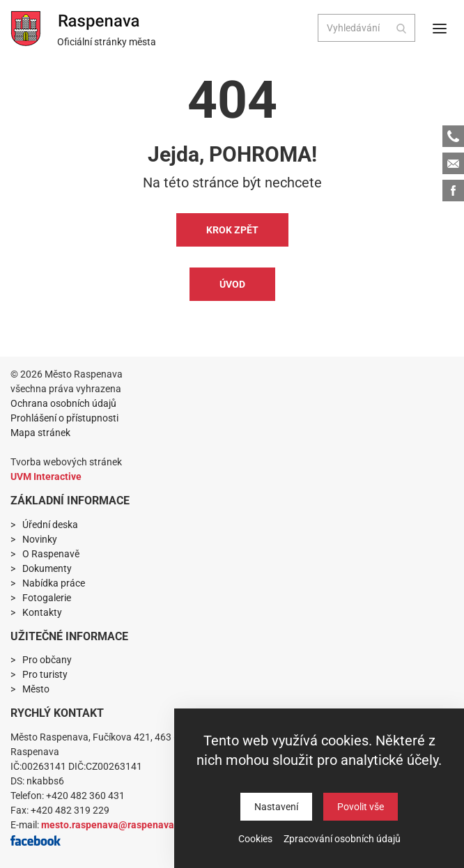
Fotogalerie (47, 598)
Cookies (255, 839)
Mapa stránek (40, 433)
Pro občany (47, 660)
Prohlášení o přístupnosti (64, 418)
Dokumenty (47, 568)
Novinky (40, 539)
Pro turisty (45, 674)
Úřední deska (50, 525)
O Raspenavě (51, 554)
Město (36, 689)
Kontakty (42, 612)
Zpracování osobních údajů (342, 839)
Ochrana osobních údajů (63, 403)
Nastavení (276, 807)
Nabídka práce (54, 583)
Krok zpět (232, 230)
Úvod (232, 284)
